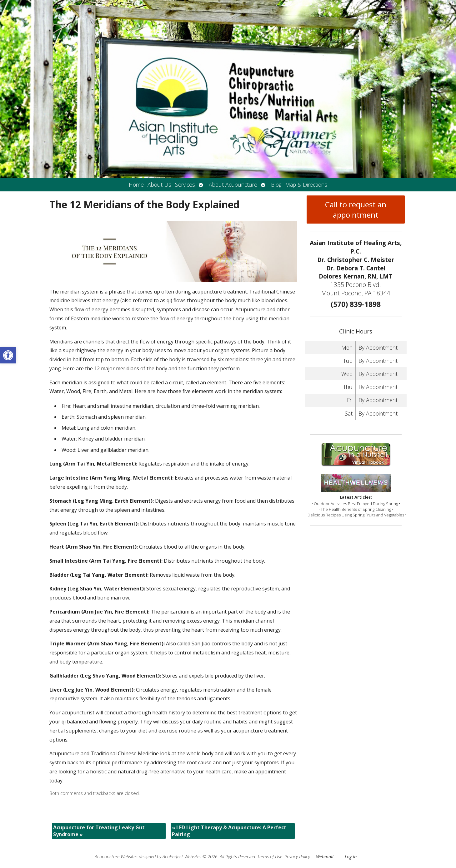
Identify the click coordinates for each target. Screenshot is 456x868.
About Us (159, 185)
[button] (8, 355)
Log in (351, 857)
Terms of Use (270, 857)
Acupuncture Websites (116, 857)
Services (185, 185)
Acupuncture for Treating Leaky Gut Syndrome (99, 831)
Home (136, 185)
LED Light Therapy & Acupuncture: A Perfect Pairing (229, 831)
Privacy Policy (297, 857)
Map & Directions (306, 185)
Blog (276, 185)
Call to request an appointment (356, 210)
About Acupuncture (233, 185)
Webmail (325, 857)
